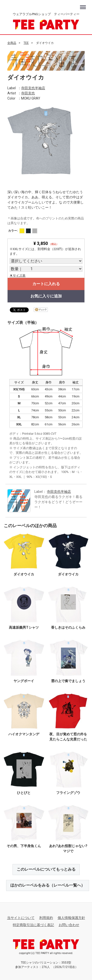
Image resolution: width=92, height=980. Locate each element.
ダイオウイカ (24, 574)
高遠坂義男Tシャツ (24, 627)
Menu (84, 5)
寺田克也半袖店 (33, 88)
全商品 (12, 43)
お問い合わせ (69, 925)
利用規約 (46, 918)
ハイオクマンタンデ (24, 734)
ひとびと (24, 792)
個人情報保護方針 (71, 918)
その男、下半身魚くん (24, 846)
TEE (26, 43)
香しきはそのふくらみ (68, 627)
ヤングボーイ (24, 681)
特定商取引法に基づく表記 (33, 925)
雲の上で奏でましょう (68, 681)
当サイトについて (21, 918)
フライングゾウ (68, 792)
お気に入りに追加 (46, 296)
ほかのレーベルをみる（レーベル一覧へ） (48, 885)
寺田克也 (28, 93)
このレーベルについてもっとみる (46, 869)
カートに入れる (46, 284)
